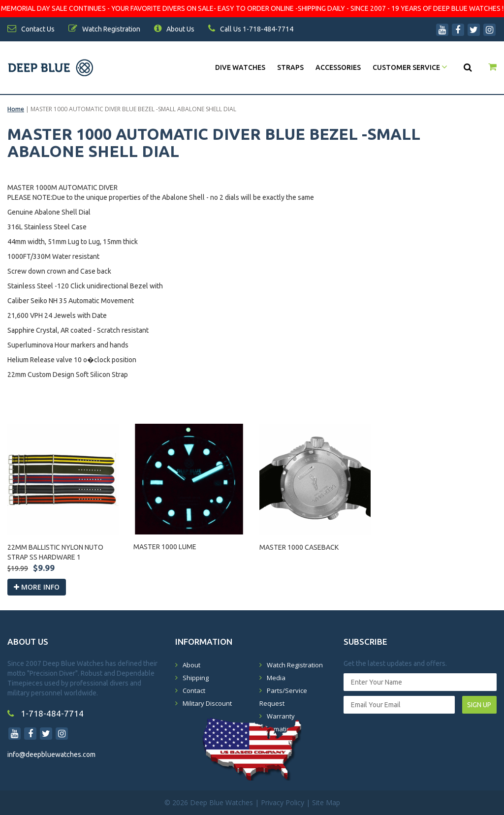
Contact (194, 690)
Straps (290, 67)
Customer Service (410, 67)
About (191, 665)
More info (37, 587)
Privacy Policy (283, 802)
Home (16, 109)
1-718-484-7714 (46, 713)
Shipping (196, 678)
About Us (174, 29)
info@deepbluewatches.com (51, 754)
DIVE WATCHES (240, 67)
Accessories (338, 67)
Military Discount (207, 703)
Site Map (326, 802)
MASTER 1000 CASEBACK (299, 547)
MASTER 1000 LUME (165, 547)
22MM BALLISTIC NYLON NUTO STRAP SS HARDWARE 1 (55, 552)
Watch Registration (295, 665)
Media (276, 678)
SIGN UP (479, 705)
